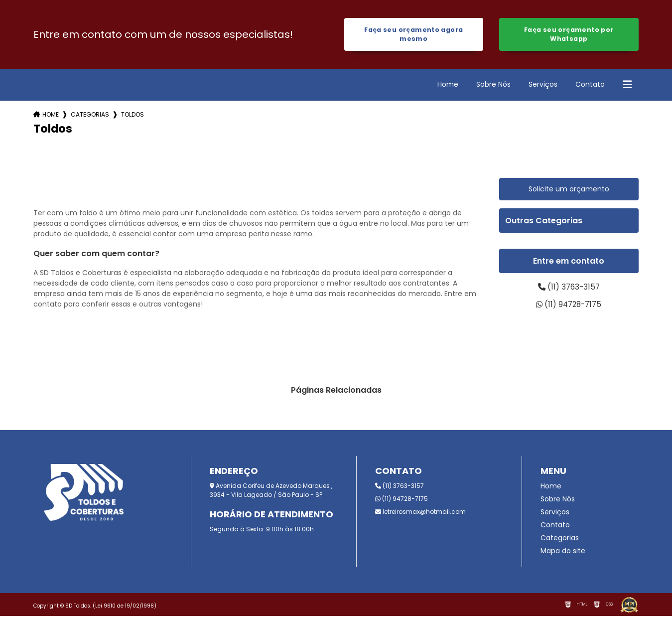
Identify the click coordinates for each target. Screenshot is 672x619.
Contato (590, 85)
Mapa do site (563, 554)
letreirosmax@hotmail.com (420, 515)
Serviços (543, 85)
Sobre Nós (493, 85)
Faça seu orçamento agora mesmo (413, 35)
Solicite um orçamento (569, 190)
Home (448, 85)
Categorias (90, 115)
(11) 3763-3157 (569, 288)
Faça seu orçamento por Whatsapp (569, 35)
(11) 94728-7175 (569, 307)
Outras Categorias (544, 222)
